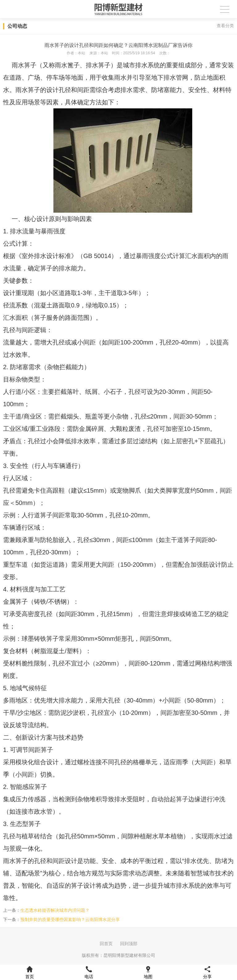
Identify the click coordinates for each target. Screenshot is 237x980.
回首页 (106, 944)
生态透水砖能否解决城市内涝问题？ (55, 910)
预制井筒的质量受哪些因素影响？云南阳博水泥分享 (70, 920)
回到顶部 (129, 944)
